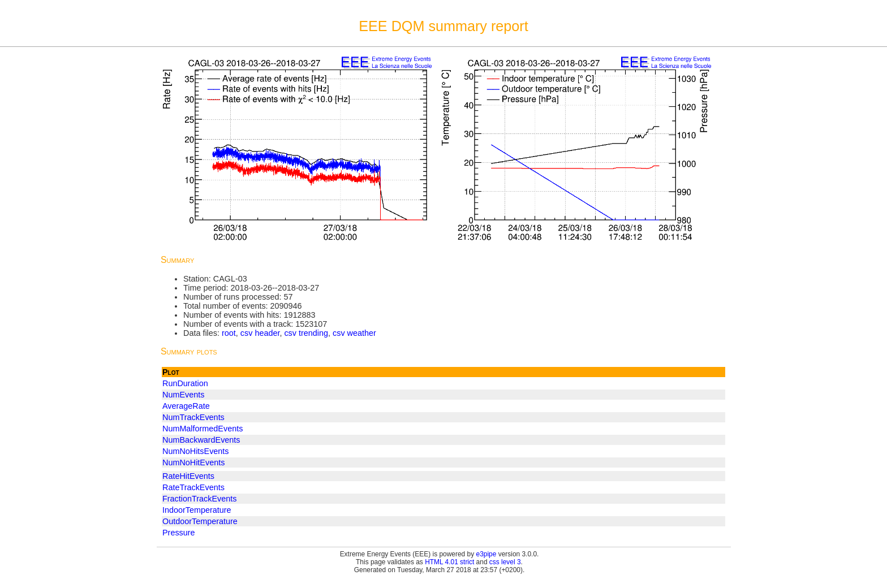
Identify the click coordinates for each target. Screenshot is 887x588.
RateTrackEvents (193, 487)
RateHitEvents (188, 476)
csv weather (354, 333)
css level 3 (505, 562)
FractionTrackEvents (199, 499)
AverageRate (186, 406)
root (229, 333)
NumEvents (183, 395)
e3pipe (486, 554)
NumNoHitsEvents (196, 451)
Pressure (179, 533)
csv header (260, 333)
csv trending (306, 333)
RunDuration (185, 383)
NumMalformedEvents (203, 429)
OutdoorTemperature (200, 521)
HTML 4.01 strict (449, 562)
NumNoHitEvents (193, 462)
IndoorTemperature (197, 510)
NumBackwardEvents (201, 440)
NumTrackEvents (193, 417)
